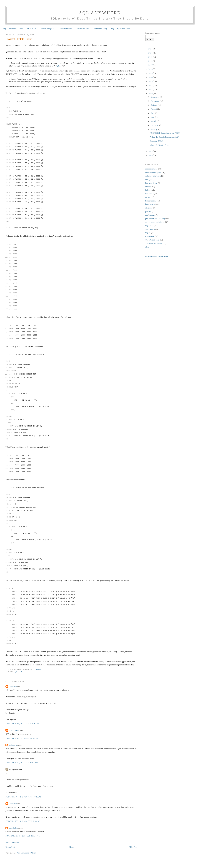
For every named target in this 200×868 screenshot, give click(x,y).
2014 (151, 77)
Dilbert (148, 187)
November (155, 101)
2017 (151, 65)
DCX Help (32, 29)
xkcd (147, 247)
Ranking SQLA (157, 141)
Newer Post (10, 847)
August (154, 109)
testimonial (150, 236)
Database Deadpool (153, 172)
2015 (151, 73)
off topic (149, 208)
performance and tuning (155, 218)
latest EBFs (150, 204)
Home (72, 847)
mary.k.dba (13, 828)
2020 (151, 53)
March (154, 121)
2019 (151, 57)
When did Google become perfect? (164, 137)
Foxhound (149, 194)
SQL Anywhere (100, 13)
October (154, 105)
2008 (151, 155)
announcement (151, 169)
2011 (151, 89)
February (155, 125)
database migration (153, 176)
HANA (148, 197)
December (155, 97)
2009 (151, 151)
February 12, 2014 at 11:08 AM (23, 797)
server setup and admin (155, 222)
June (153, 117)
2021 (151, 49)
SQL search (150, 229)
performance (150, 215)
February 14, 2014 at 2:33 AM (23, 821)
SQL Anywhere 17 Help (13, 29)
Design (148, 179)
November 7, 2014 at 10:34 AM (23, 836)
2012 (151, 85)
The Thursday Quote (154, 243)
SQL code (18, 672)
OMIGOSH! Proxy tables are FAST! (165, 133)
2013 (151, 81)
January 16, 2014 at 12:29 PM (22, 738)
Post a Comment (12, 842)
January (154, 129)
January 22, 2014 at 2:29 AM (22, 763)
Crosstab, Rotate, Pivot (19, 39)
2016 (151, 69)
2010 (151, 93)
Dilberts (149, 190)
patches (148, 211)
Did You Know (151, 183)
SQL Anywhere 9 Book (121, 29)
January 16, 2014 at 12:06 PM (22, 724)
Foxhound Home (65, 29)
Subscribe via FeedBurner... (158, 256)
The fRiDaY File (152, 240)
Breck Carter (14, 730)
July (153, 113)
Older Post (133, 847)
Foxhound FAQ (100, 29)
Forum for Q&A (47, 29)
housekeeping (151, 201)
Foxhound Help (83, 29)
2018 (151, 61)
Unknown (13, 686)
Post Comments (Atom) (26, 853)
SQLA (58, 66)
